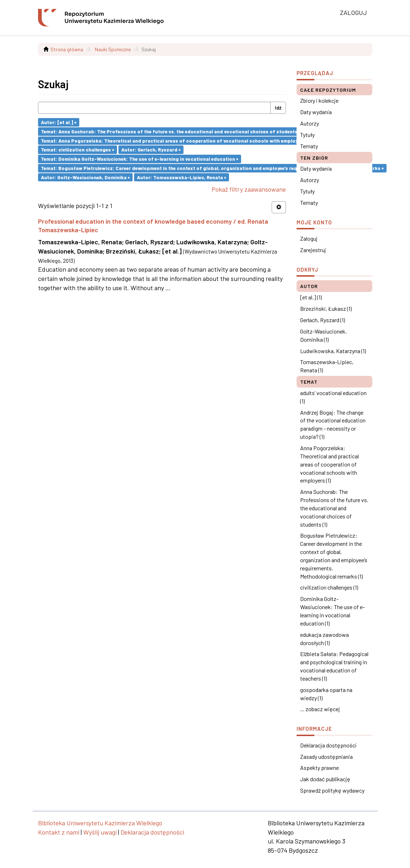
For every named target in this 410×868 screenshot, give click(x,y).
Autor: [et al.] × (59, 122)
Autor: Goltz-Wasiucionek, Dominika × (85, 177)
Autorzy (310, 123)
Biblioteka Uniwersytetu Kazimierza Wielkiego (100, 823)
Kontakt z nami (59, 832)
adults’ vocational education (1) (333, 397)
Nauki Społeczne (113, 49)
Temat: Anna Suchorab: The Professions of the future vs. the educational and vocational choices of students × (171, 131)
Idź (278, 108)
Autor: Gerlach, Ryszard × (151, 150)
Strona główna (67, 49)
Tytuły (307, 135)
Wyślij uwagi (100, 832)
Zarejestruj (313, 250)
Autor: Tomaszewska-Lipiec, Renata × (182, 177)
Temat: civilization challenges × (78, 150)
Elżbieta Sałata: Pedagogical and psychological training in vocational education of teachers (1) (334, 666)
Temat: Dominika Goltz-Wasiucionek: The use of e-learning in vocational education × (140, 159)
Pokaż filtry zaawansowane (249, 189)
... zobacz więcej (320, 709)
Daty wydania (316, 112)
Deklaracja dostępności (328, 745)
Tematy (309, 146)
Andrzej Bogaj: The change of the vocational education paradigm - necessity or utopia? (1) (333, 425)
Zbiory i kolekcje (319, 100)
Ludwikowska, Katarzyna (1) (333, 351)
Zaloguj (309, 238)
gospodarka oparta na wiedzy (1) (326, 694)
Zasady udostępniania (326, 757)
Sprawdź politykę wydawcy (332, 790)
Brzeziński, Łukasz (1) (326, 308)
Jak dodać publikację (325, 779)
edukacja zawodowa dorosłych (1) (324, 639)
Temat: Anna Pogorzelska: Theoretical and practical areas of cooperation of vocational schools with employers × (175, 140)
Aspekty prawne (320, 768)
